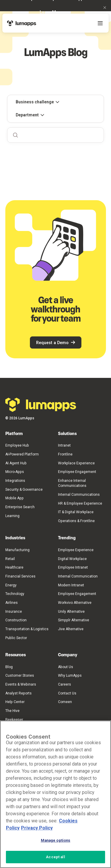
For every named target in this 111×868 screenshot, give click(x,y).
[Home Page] (22, 23)
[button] (105, 8)
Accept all (55, 857)
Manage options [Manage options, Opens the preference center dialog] (56, 840)
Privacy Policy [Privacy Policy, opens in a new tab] (37, 828)
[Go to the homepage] (41, 405)
